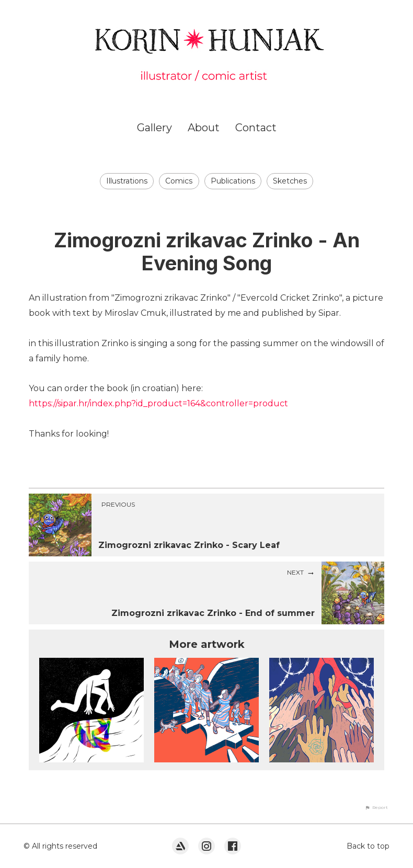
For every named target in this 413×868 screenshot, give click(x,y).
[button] (376, 807)
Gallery (154, 128)
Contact (256, 128)
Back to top (368, 846)
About (204, 128)
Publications (233, 181)
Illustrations (127, 181)
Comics (179, 181)
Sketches (290, 181)
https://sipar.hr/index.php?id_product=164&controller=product (158, 403)
